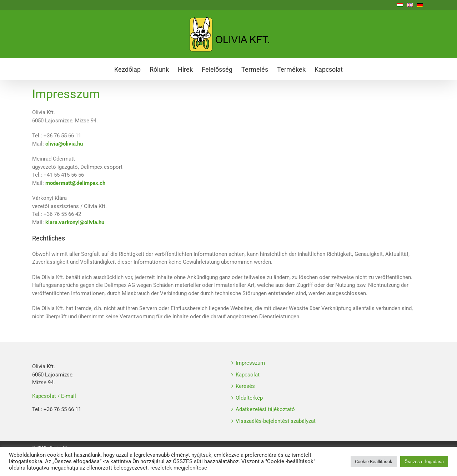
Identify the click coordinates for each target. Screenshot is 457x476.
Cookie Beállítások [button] (374, 462)
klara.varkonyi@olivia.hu (75, 222)
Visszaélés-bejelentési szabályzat (276, 421)
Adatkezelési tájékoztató (265, 409)
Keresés (245, 386)
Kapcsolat (248, 375)
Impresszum (250, 363)
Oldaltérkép (249, 398)
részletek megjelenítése (179, 468)
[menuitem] (132, 69)
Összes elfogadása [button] (424, 462)
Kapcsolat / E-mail (54, 396)
